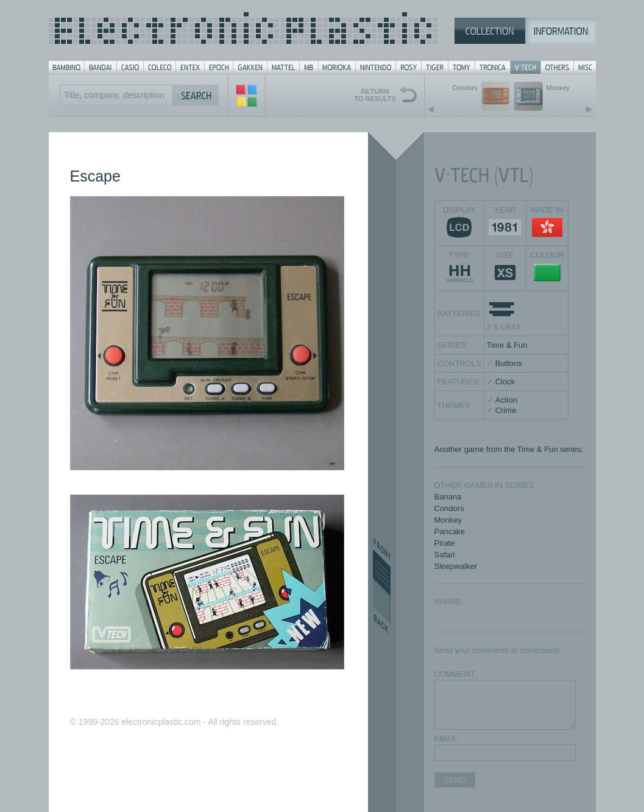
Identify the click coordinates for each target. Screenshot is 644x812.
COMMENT (455, 674)
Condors (449, 508)
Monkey (448, 520)
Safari (445, 555)
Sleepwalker (456, 566)
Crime (506, 410)
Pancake (450, 531)
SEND (455, 780)
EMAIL (446, 739)
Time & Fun (507, 345)
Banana (448, 497)
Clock (505, 382)
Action (506, 400)
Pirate (445, 543)
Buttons (509, 363)
